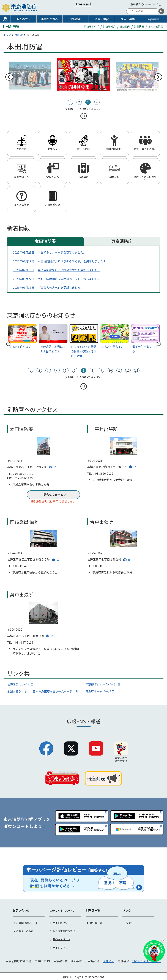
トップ (5, 20)
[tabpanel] (84, 75)
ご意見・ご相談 (25, 929)
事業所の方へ (50, 19)
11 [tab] (119, 370)
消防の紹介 (76, 19)
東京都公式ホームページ (144, 4)
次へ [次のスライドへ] (158, 77)
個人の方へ (23, 19)
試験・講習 (102, 19)
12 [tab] (128, 370)
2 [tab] (79, 102)
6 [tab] (75, 370)
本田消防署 (45, 241)
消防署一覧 (96, 921)
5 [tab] (66, 370)
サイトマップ (60, 946)
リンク (130, 921)
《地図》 (108, 960)
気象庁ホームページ (98, 691)
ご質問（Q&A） (25, 921)
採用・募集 (128, 19)
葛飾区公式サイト (18, 684)
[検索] (161, 11)
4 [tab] (97, 102)
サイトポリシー (61, 921)
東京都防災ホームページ (101, 684)
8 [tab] (92, 370)
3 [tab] (88, 102)
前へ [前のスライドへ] (9, 77)
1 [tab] (70, 102)
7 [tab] (83, 370)
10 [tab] (110, 370)
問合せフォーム (53, 495)
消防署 (19, 35)
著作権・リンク (61, 938)
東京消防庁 (122, 241)
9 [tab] (101, 370)
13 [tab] (137, 370)
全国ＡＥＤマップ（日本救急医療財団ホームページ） (41, 691)
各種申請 (154, 19)
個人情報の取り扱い (64, 929)
